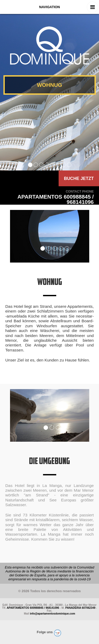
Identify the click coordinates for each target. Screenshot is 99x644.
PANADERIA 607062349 (80, 608)
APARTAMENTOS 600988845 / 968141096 (33, 608)
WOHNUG (50, 85)
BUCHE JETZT (79, 178)
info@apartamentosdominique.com (52, 614)
